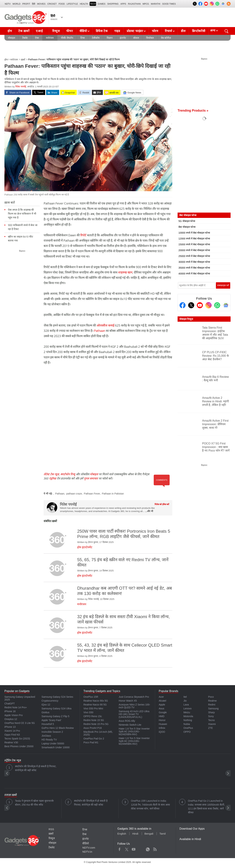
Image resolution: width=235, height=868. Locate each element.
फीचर (70, 31)
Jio (185, 701)
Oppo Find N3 (12, 735)
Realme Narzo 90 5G (95, 705)
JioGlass (46, 736)
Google (163, 712)
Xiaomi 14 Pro (12, 731)
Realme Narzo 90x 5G (96, 701)
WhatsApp (148, 849)
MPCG (146, 4)
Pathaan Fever (92, 494)
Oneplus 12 (11, 719)
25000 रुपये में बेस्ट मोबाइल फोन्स (194, 256)
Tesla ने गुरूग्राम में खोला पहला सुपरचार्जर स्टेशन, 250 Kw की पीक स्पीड (34, 803)
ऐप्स (37, 38)
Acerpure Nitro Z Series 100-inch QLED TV (134, 706)
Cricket (52, 4)
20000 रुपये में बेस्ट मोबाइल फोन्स (194, 250)
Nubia (187, 724)
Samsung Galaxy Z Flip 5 (55, 716)
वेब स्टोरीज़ (166, 38)
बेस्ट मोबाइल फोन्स (187, 227)
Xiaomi (212, 724)
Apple (162, 705)
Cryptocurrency (50, 701)
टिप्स (83, 38)
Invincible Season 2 (52, 732)
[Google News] (226, 305)
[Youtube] (200, 305)
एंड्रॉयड (53, 478)
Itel (185, 697)
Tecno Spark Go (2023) (17, 739)
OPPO (187, 732)
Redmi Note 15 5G (94, 720)
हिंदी (34, 4)
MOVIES (41, 4)
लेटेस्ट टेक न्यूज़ (51, 474)
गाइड (117, 31)
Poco (211, 697)
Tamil (162, 834)
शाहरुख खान (125, 272)
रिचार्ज (168, 31)
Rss (155, 849)
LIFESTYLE (72, 4)
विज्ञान (110, 38)
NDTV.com (89, 848)
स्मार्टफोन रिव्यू (68, 474)
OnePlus (188, 728)
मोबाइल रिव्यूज (186, 319)
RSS (51, 829)
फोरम (155, 31)
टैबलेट (25, 38)
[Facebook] (183, 305)
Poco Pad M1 (91, 742)
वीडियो (83, 31)
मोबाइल (11, 38)
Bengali (149, 834)
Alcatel (162, 701)
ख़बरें (23, 60)
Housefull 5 (48, 724)
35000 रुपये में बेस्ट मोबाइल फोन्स (194, 268)
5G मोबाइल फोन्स (187, 221)
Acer (161, 697)
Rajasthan (134, 4)
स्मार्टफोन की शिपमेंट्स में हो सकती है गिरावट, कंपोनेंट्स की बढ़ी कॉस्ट (36, 768)
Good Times (169, 4)
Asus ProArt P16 (93, 728)
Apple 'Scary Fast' (51, 720)
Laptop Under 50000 (53, 743)
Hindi (135, 834)
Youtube (134, 849)
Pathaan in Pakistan (113, 494)
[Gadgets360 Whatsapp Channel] (217, 305)
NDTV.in (87, 852)
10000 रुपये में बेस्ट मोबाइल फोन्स (194, 233)
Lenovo (187, 708)
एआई (42, 30)
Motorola (188, 716)
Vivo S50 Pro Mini (93, 708)
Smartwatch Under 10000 (56, 747)
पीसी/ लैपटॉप (67, 38)
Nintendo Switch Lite (130, 725)
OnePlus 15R (91, 697)
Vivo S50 (88, 712)
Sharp (211, 712)
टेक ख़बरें (24, 31)
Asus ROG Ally (127, 721)
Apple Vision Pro (14, 715)
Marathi (156, 4)
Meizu (187, 712)
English (122, 834)
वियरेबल (150, 38)
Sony (211, 716)
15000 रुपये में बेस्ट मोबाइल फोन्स (194, 244)
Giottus (45, 712)
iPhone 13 (10, 727)
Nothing (188, 720)
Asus (161, 708)
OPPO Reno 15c (93, 716)
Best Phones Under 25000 (19, 746)
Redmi (212, 705)
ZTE (210, 728)
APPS (123, 4)
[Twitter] (191, 305)
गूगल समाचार (91, 478)
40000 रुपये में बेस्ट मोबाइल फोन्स (194, 274)
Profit (26, 4)
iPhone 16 (10, 711)
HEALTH (84, 4)
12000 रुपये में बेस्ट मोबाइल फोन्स (194, 239)
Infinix (162, 728)
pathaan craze (74, 494)
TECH (93, 4)
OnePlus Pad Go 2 (94, 739)
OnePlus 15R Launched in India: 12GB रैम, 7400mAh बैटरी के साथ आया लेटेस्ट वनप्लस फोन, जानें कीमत (150, 805)
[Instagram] (208, 305)
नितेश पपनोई (21, 87)
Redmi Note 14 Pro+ (16, 707)
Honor (162, 720)
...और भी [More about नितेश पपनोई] (149, 511)
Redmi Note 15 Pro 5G (96, 724)
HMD (161, 716)
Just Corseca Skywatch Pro (134, 697)
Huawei (163, 724)
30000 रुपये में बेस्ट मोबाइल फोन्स (194, 262)
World (17, 4)
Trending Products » (193, 111)
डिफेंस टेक (102, 31)
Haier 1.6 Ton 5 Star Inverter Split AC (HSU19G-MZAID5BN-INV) (134, 731)
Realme (212, 701)
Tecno (211, 720)
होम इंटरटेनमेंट (85, 547)
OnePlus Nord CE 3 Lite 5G (20, 723)
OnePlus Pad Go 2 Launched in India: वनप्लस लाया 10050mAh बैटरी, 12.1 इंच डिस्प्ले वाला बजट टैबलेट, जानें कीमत (206, 807)
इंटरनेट (123, 38)
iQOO (162, 732)
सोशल (136, 38)
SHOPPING (113, 4)
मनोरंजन (50, 38)
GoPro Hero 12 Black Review (58, 728)
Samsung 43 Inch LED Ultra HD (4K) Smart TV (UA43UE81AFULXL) (134, 714)
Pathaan (100, 331)
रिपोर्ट (83, 235)
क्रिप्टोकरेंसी (199, 31)
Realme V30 (11, 742)
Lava (186, 705)
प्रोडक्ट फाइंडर (135, 31)
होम (10, 31)
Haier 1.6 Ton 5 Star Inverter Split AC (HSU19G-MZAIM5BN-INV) (134, 741)
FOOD (62, 4)
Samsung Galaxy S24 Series (57, 697)
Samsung (213, 708)
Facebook (120, 849)
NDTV (8, 4)
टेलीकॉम (96, 38)
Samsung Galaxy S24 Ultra (56, 708)
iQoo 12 (46, 705)
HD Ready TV (49, 740)
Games (102, 4)
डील (183, 31)
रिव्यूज (56, 31)
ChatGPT (10, 704)
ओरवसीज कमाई (105, 325)
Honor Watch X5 (128, 701)
